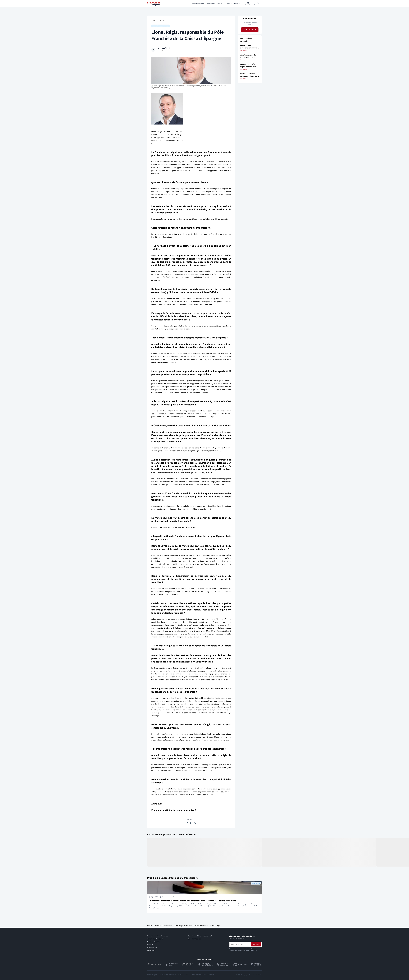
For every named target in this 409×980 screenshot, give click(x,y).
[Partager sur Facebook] (187, 823)
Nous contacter (197, 975)
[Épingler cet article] (230, 20)
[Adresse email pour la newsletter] (240, 944)
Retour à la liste (158, 20)
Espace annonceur (194, 939)
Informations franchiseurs (161, 26)
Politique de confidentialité (168, 975)
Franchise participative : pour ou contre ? (174, 810)
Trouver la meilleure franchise (158, 936)
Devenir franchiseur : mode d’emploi (201, 936)
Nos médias (151, 951)
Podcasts (150, 945)
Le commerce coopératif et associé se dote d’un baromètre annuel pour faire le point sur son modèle (193, 901)
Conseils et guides (153, 942)
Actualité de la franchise (163, 926)
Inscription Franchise (210, 975)
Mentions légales (152, 975)
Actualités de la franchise (156, 939)
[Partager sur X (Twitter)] (195, 823)
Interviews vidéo (153, 948)
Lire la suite (244, 51)
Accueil (150, 926)
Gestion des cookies (184, 975)
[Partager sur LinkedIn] (191, 823)
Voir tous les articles (250, 30)
